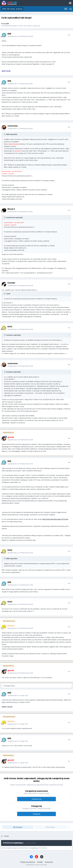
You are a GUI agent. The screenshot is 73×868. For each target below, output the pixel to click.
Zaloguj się (36, 814)
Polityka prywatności (28, 862)
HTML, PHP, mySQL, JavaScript (29, 26)
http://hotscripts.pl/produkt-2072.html (55, 519)
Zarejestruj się (37, 799)
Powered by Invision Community (36, 865)
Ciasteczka (49, 862)
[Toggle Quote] (5, 134)
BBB (7, 24)
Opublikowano (20, 36)
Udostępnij (18, 827)
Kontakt (40, 862)
